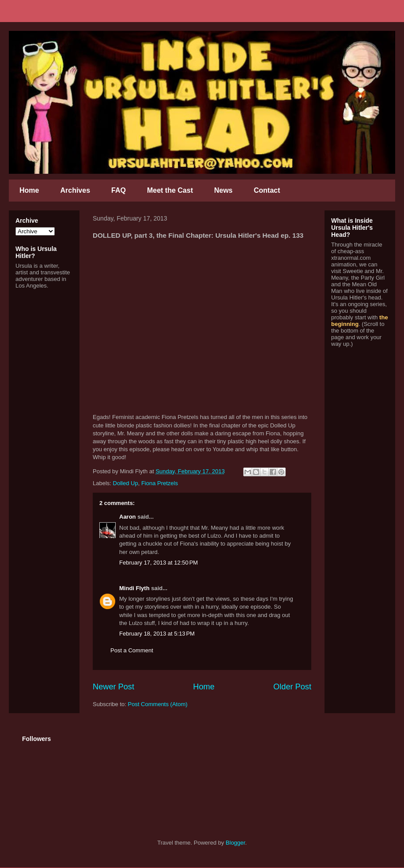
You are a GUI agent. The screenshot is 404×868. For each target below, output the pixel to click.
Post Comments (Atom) (158, 704)
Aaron (128, 517)
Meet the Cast (170, 190)
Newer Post (113, 687)
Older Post (292, 687)
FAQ (119, 190)
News (223, 190)
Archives (75, 190)
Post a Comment (132, 650)
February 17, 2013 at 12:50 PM (159, 563)
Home (29, 190)
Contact (267, 190)
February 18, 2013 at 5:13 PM (157, 634)
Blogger (235, 843)
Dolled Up (126, 483)
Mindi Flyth (134, 588)
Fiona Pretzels (160, 483)
